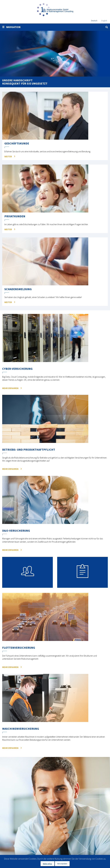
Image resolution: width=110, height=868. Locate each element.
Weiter (8, 156)
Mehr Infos (47, 864)
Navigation (11, 27)
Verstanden (62, 864)
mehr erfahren (10, 388)
